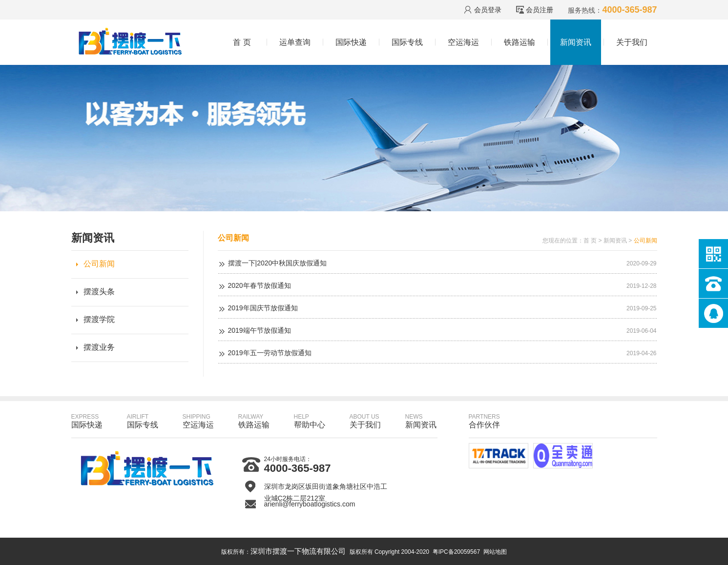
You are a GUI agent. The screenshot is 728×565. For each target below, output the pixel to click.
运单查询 (295, 42)
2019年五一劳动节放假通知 (270, 353)
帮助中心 (310, 421)
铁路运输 (520, 42)
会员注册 (540, 10)
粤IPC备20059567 (456, 552)
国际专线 (407, 42)
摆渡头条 (99, 292)
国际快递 (351, 42)
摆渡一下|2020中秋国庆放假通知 (278, 263)
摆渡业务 (99, 347)
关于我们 (632, 42)
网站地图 (495, 552)
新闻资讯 (576, 42)
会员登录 (488, 10)
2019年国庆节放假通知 (263, 308)
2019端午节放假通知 (260, 330)
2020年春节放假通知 (260, 285)
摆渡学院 (99, 319)
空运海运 (463, 42)
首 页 (242, 42)
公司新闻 (99, 264)
